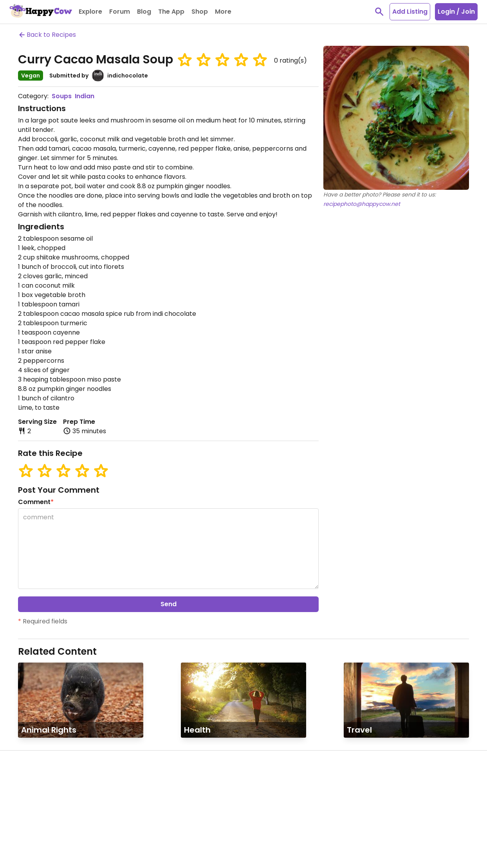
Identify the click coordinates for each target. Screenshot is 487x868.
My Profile (49, 786)
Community (59, 769)
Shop (166, 769)
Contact (113, 799)
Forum (44, 828)
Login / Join (456, 12)
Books (164, 800)
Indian (85, 96)
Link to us (114, 813)
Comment (36, 502)
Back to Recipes (47, 35)
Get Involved (53, 856)
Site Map (114, 827)
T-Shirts (167, 786)
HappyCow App (237, 769)
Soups (62, 96)
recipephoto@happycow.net (362, 204)
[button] (185, 60)
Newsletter (50, 842)
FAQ (107, 785)
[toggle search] (379, 12)
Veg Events (50, 814)
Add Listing (410, 12)
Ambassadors (55, 800)
